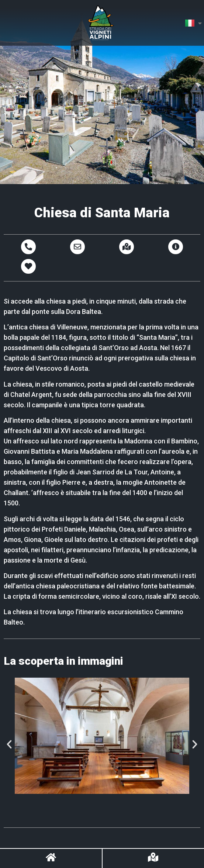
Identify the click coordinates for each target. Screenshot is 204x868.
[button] (9, 744)
